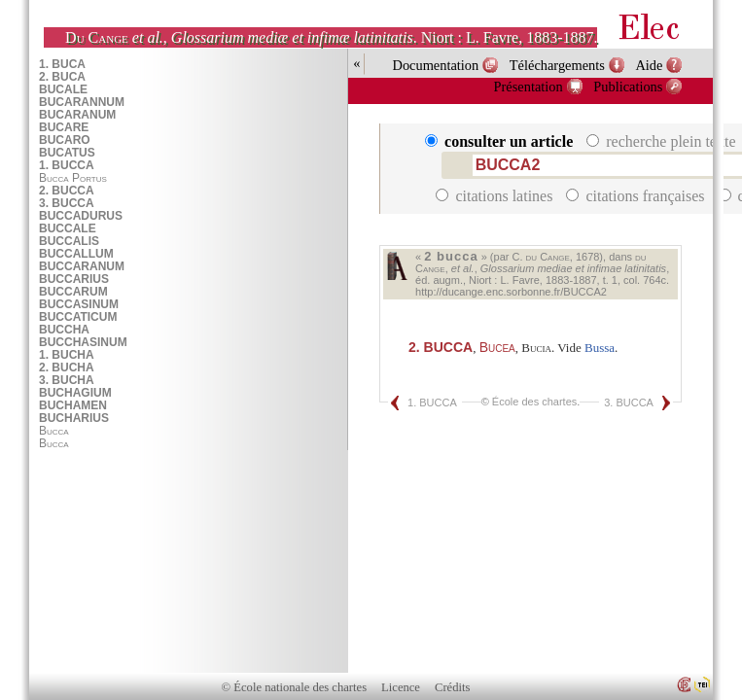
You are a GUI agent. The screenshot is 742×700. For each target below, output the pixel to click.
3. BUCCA (629, 402)
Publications (628, 87)
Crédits (452, 687)
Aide (649, 65)
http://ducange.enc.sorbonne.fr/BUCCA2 (511, 292)
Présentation (529, 87)
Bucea (497, 347)
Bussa (600, 348)
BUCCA (441, 347)
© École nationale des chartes (294, 687)
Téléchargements (557, 65)
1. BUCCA (432, 402)
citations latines (496, 196)
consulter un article (501, 141)
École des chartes (534, 402)
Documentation (435, 65)
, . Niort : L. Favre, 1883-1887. (331, 37)
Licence (401, 687)
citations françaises (637, 196)
